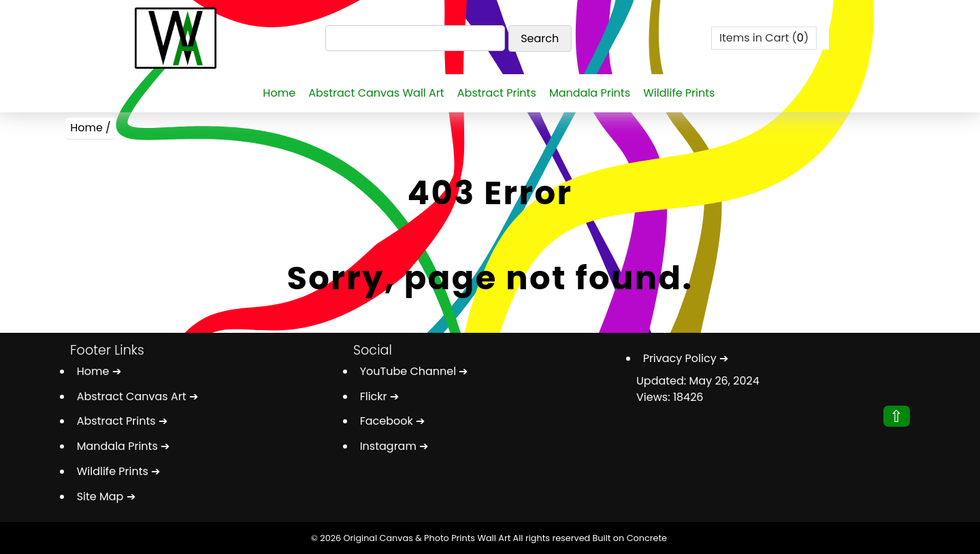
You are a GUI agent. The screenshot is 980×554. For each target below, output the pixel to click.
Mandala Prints (590, 93)
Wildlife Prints (679, 93)
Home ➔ (99, 371)
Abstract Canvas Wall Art (376, 93)
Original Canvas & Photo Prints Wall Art (427, 538)
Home (279, 93)
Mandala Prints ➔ (123, 446)
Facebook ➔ (392, 421)
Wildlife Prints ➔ (119, 471)
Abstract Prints (497, 93)
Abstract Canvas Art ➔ (137, 396)
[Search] (415, 38)
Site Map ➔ (106, 496)
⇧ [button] (896, 416)
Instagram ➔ (394, 446)
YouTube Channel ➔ (414, 371)
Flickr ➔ (379, 396)
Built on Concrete (630, 538)
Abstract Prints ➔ (122, 421)
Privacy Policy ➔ (686, 358)
